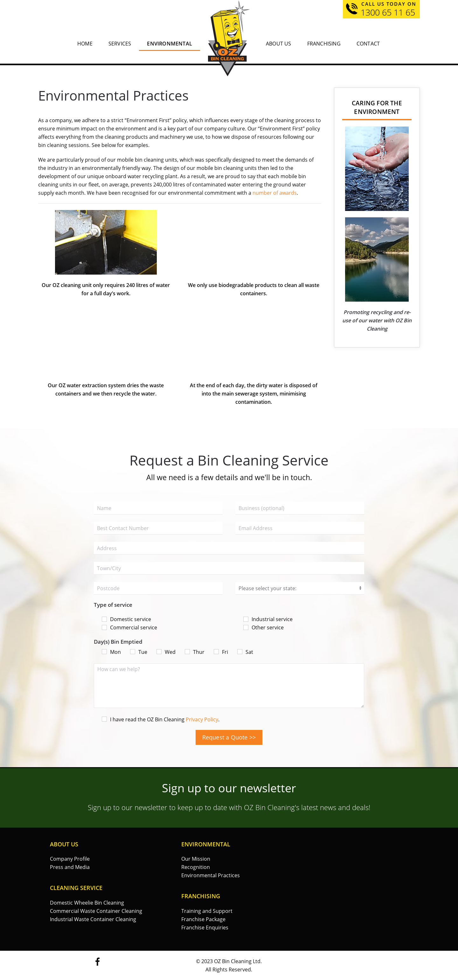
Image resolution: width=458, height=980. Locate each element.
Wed (166, 652)
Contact (368, 44)
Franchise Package (203, 919)
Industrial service (268, 619)
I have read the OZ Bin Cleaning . (161, 719)
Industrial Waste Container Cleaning (93, 919)
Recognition (196, 867)
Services (120, 44)
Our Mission (196, 859)
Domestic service (126, 619)
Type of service (113, 605)
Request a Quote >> (229, 737)
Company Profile (70, 859)
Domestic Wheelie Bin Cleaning (87, 903)
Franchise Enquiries (205, 927)
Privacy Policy (202, 719)
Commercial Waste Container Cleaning (96, 911)
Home (85, 44)
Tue (139, 652)
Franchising (324, 44)
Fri (221, 652)
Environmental (170, 44)
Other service (264, 627)
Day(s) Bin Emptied (118, 642)
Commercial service (129, 627)
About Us (279, 44)
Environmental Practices (211, 875)
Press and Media (70, 867)
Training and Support (207, 911)
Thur (195, 652)
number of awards (275, 193)
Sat (245, 652)
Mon (111, 652)
